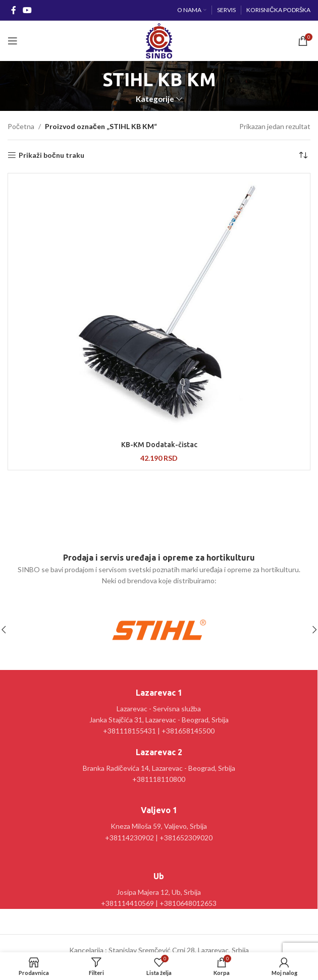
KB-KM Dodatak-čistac (159, 445)
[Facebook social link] (13, 10)
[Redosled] (303, 155)
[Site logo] (159, 40)
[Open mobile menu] (13, 41)
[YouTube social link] (27, 10)
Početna (21, 126)
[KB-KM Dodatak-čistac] (159, 306)
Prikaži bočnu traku (51, 155)
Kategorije (155, 99)
